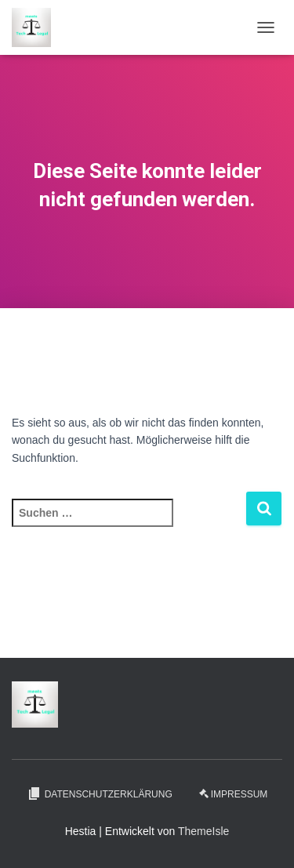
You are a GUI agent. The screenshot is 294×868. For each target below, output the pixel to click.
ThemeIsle (203, 831)
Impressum (234, 794)
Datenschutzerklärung (100, 794)
